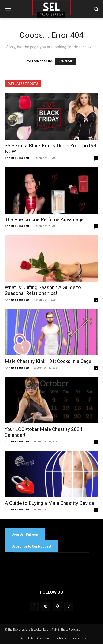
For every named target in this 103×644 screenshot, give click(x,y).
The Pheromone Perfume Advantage (44, 219)
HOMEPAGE (65, 62)
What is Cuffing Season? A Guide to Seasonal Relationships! (43, 290)
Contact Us (79, 638)
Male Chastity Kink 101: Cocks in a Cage (48, 361)
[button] (96, 9)
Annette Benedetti (17, 158)
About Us (27, 638)
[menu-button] (8, 9)
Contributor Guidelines (52, 638)
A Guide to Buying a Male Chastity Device (49, 503)
